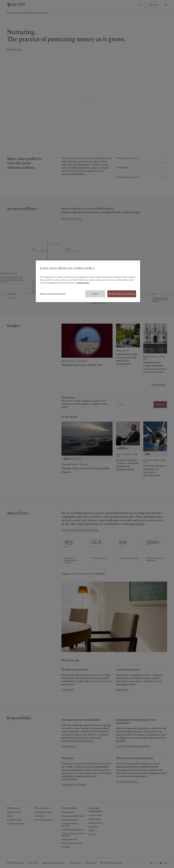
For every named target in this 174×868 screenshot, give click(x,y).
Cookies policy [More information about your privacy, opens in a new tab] (83, 283)
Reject (95, 294)
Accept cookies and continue (122, 294)
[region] (88, 281)
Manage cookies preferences (53, 294)
